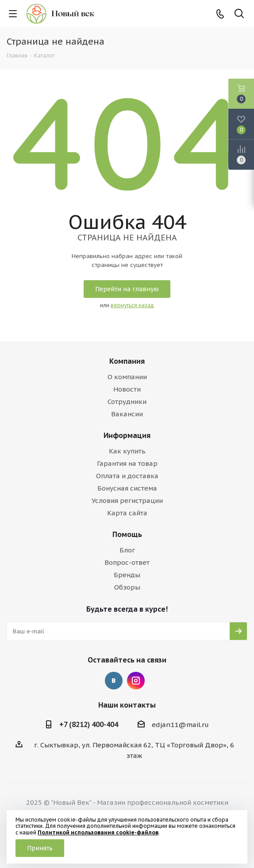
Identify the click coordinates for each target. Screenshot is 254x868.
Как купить (127, 451)
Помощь (127, 534)
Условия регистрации (127, 501)
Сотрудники (127, 402)
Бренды (127, 575)
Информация (127, 435)
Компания (127, 361)
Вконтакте (114, 681)
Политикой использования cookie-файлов (98, 832)
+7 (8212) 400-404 (89, 724)
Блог (127, 550)
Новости (127, 389)
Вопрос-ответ (127, 562)
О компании (127, 377)
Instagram (136, 681)
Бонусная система (127, 488)
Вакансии (127, 414)
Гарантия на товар (127, 463)
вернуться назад (132, 305)
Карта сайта (127, 513)
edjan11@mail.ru (180, 725)
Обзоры (127, 587)
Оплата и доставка (127, 476)
